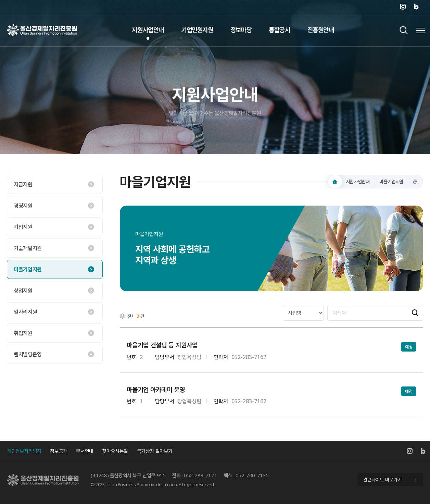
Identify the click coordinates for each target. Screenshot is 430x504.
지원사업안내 (148, 30)
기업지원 (23, 227)
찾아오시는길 (115, 451)
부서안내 (85, 451)
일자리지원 (25, 312)
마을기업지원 (28, 269)
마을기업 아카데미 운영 (156, 390)
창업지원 (23, 291)
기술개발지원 (28, 248)
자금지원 (23, 184)
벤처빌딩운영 (28, 354)
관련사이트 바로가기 (382, 480)
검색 (403, 30)
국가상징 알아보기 (155, 451)
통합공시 (279, 30)
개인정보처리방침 (24, 451)
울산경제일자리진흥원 (42, 30)
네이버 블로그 (416, 7)
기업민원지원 (197, 30)
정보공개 (59, 451)
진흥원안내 (321, 30)
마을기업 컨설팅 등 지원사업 (162, 345)
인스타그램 (403, 7)
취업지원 (23, 333)
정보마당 (241, 30)
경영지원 (23, 206)
